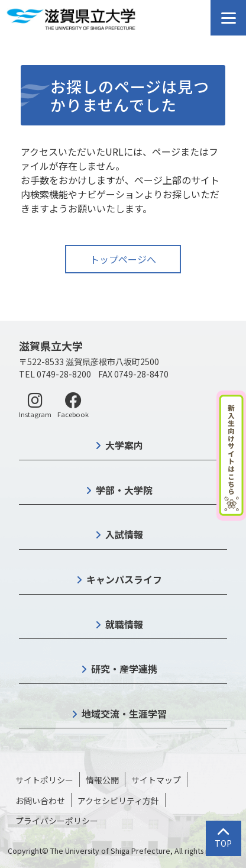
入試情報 (124, 534)
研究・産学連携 (124, 669)
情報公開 (102, 780)
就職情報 (124, 624)
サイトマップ (156, 780)
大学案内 (124, 445)
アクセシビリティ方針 (118, 801)
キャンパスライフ (124, 579)
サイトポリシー (44, 780)
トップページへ (123, 259)
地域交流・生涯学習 (124, 714)
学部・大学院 (124, 490)
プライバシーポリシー (57, 821)
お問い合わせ (40, 801)
